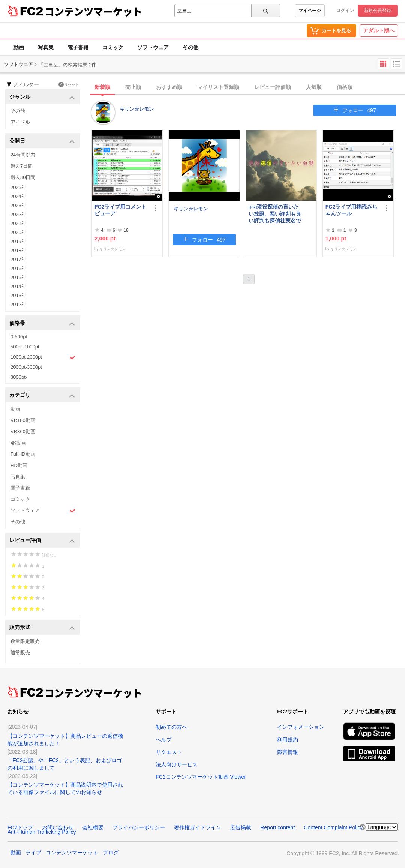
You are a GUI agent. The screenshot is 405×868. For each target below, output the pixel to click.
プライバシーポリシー (139, 827)
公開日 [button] (42, 141)
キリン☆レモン (137, 109)
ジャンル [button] (42, 97)
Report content (277, 827)
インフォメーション (301, 727)
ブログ (111, 853)
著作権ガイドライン (198, 827)
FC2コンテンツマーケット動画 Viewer (201, 777)
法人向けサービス (177, 764)
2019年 (18, 241)
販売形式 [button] (42, 628)
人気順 (314, 87)
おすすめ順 (169, 87)
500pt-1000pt (25, 347)
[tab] (248, 87)
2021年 (18, 223)
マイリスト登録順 (218, 87)
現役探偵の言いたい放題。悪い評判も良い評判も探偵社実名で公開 (275, 214)
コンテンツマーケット (93, 11)
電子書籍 (78, 47)
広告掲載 (241, 827)
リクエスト (169, 752)
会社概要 (93, 827)
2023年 (18, 205)
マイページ (310, 11)
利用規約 (288, 740)
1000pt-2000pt (43, 357)
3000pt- (19, 377)
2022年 (18, 214)
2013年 (18, 295)
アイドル (20, 122)
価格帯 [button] (42, 324)
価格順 (345, 87)
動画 (19, 47)
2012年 (18, 304)
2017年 (18, 259)
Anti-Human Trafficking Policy (42, 832)
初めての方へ (171, 727)
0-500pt (19, 337)
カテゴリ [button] (42, 396)
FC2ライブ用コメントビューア (120, 210)
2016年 (18, 268)
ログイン (345, 11)
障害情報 (288, 752)
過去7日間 (22, 166)
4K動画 (18, 443)
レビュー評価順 (273, 87)
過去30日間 (23, 177)
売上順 (133, 87)
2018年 (18, 250)
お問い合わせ (58, 827)
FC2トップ (20, 827)
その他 (190, 47)
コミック (113, 47)
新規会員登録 (378, 11)
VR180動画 (23, 420)
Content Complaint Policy (333, 827)
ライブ (33, 853)
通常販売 (20, 653)
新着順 (102, 87)
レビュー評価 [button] (42, 541)
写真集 (46, 47)
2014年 (18, 286)
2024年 (18, 196)
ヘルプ (163, 740)
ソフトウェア (153, 47)
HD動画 (19, 465)
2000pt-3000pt (26, 367)
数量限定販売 (25, 641)
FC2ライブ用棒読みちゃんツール (351, 210)
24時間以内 (23, 155)
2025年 (18, 187)
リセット (69, 84)
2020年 (18, 232)
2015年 (18, 277)
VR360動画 (23, 432)
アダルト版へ (379, 30)
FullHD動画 (23, 454)
